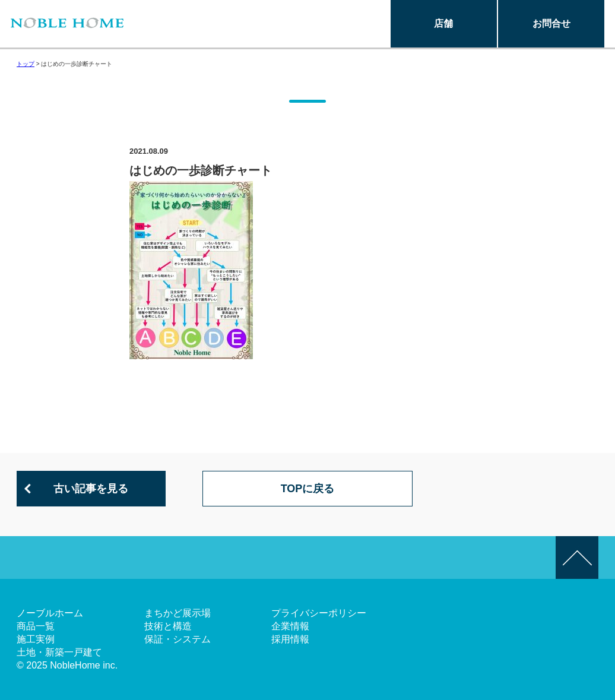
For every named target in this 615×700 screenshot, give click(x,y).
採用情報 (290, 639)
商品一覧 (36, 626)
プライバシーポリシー (319, 613)
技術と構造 (168, 626)
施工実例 (36, 639)
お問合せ (551, 23)
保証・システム (177, 639)
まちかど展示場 (177, 613)
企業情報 (290, 626)
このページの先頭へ (577, 558)
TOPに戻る (308, 489)
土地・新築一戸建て (59, 652)
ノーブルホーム (50, 613)
